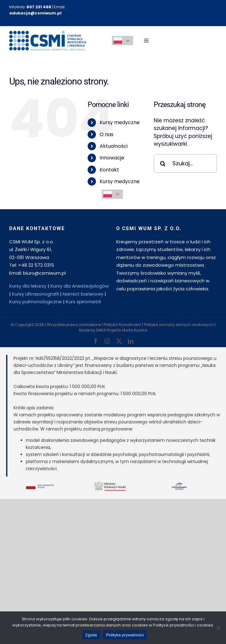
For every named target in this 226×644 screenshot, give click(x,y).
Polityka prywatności (125, 635)
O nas (107, 134)
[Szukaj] (163, 163)
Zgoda (91, 635)
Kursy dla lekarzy (28, 286)
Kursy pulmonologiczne (36, 302)
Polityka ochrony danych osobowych (179, 325)
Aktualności (114, 146)
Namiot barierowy (83, 294)
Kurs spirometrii (83, 302)
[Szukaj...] (185, 163)
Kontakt (109, 170)
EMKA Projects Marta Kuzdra (122, 330)
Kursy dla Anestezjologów (80, 286)
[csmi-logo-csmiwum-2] (48, 33)
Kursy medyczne (120, 122)
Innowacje (112, 158)
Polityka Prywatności (122, 325)
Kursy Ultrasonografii (35, 294)
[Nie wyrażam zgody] (218, 628)
